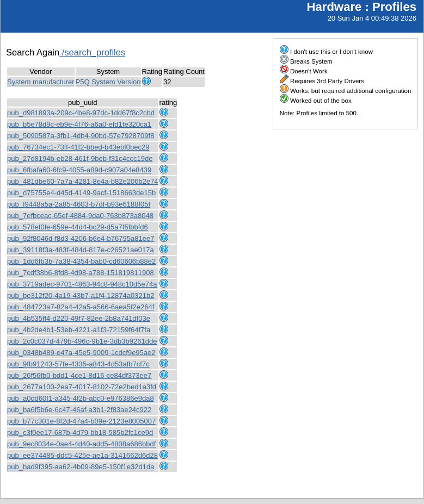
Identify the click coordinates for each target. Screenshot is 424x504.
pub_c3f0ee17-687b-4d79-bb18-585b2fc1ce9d (80, 433)
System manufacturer (41, 82)
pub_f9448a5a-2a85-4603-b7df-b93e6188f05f (79, 204)
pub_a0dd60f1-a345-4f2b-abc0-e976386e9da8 (81, 398)
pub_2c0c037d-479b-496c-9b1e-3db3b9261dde (82, 341)
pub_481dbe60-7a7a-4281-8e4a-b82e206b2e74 (83, 181)
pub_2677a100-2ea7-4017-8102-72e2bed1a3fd (82, 387)
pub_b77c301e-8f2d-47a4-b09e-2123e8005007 (81, 421)
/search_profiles (92, 52)
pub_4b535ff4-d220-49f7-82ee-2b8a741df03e (79, 318)
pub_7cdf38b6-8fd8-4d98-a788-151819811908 (81, 273)
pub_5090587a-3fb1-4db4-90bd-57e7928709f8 (81, 136)
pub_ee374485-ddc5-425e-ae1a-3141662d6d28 (82, 455)
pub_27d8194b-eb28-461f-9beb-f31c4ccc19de (80, 158)
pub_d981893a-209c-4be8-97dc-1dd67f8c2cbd (81, 113)
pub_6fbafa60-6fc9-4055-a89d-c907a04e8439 (79, 170)
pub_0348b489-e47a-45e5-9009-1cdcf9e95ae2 (81, 353)
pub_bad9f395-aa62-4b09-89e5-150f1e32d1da (81, 467)
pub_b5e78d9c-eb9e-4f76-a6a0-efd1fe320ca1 (79, 124)
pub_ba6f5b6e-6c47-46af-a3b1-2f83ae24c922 (79, 410)
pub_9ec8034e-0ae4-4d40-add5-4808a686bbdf (81, 444)
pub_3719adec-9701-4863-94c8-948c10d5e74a (82, 284)
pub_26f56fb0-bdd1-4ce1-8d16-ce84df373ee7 (79, 375)
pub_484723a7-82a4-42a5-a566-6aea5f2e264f (81, 307)
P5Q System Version (108, 82)
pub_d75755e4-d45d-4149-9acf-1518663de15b (81, 193)
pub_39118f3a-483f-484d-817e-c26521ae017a (81, 250)
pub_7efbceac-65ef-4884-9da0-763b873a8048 (80, 216)
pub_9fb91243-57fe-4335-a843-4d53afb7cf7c (78, 364)
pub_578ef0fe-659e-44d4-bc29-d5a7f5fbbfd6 (78, 227)
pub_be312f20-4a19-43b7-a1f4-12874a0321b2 (81, 295)
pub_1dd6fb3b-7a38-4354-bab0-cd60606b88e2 (81, 261)
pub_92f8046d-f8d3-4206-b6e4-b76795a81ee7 (81, 238)
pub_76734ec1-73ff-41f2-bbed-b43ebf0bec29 (78, 147)
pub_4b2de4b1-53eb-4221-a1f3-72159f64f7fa (79, 330)
